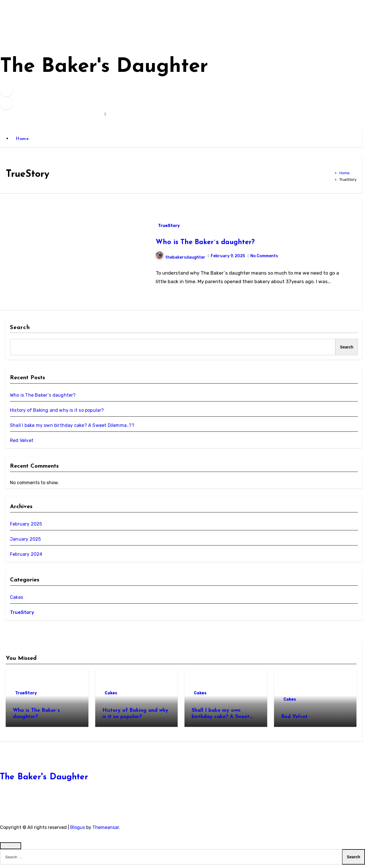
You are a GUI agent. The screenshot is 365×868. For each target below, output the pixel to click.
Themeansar (106, 831)
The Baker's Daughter (118, 69)
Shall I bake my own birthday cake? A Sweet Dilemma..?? (72, 429)
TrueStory (169, 229)
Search (20, 331)
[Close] (11, 849)
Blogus (78, 831)
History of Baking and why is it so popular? (57, 414)
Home (22, 142)
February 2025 (26, 527)
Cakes (17, 600)
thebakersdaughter (181, 260)
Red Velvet (22, 444)
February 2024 (26, 557)
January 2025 (25, 542)
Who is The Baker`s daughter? (205, 246)
